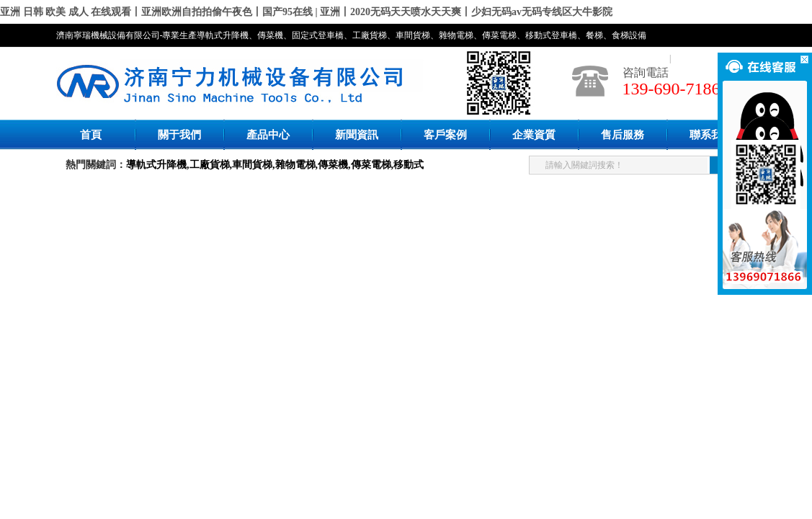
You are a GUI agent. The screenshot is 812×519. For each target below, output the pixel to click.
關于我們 (179, 135)
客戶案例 (445, 135)
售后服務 (623, 135)
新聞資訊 (357, 135)
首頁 (91, 135)
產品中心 (268, 135)
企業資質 (534, 135)
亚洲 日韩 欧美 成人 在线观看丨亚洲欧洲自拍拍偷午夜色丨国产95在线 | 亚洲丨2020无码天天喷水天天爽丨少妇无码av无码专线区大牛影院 (306, 12)
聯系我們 (711, 135)
